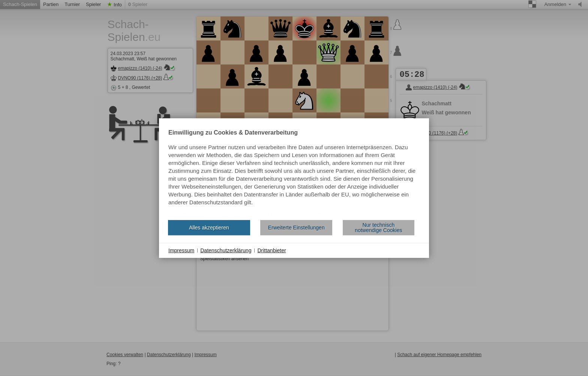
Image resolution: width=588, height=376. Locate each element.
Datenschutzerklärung (226, 250)
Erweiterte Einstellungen (296, 228)
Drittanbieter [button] (271, 250)
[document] (294, 172)
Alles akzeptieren (209, 228)
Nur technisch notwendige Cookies (378, 228)
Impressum (181, 250)
